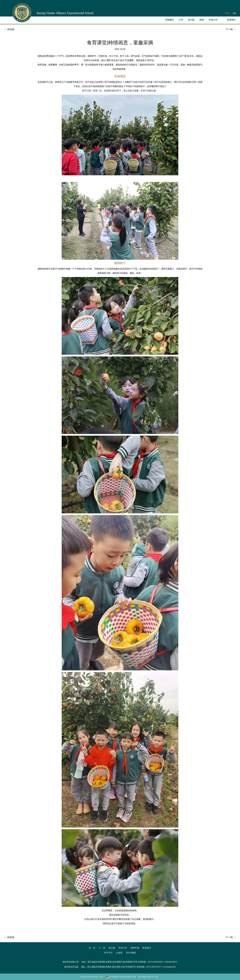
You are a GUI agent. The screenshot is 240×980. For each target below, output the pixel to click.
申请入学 (123, 948)
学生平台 (108, 953)
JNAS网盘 (131, 953)
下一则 (231, 29)
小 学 (102, 948)
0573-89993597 (154, 967)
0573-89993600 (155, 962)
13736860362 (169, 967)
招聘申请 (135, 948)
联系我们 (147, 948)
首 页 (92, 948)
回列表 (9, 29)
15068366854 (171, 962)
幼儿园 (112, 948)
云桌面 (119, 953)
